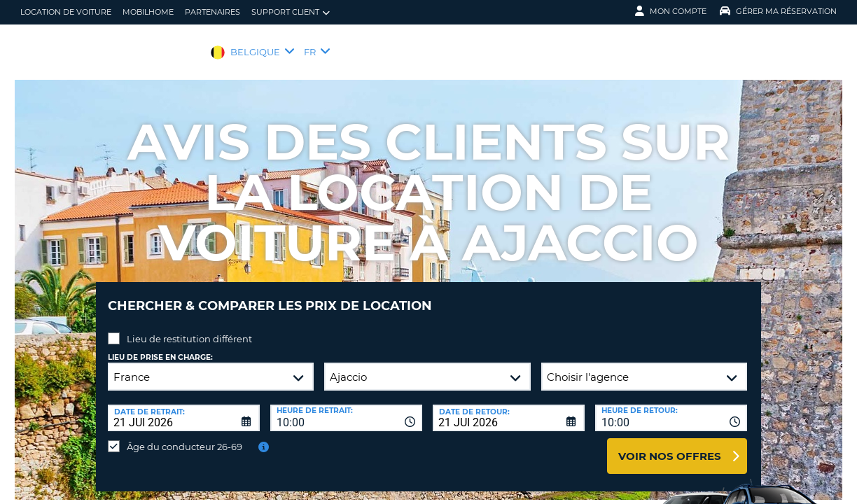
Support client (291, 12)
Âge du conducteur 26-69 (184, 436)
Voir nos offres (670, 446)
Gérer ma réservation (778, 11)
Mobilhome (148, 12)
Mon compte (671, 11)
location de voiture (66, 12)
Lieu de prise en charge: (160, 347)
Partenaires (212, 12)
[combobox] (346, 407)
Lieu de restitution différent (189, 328)
